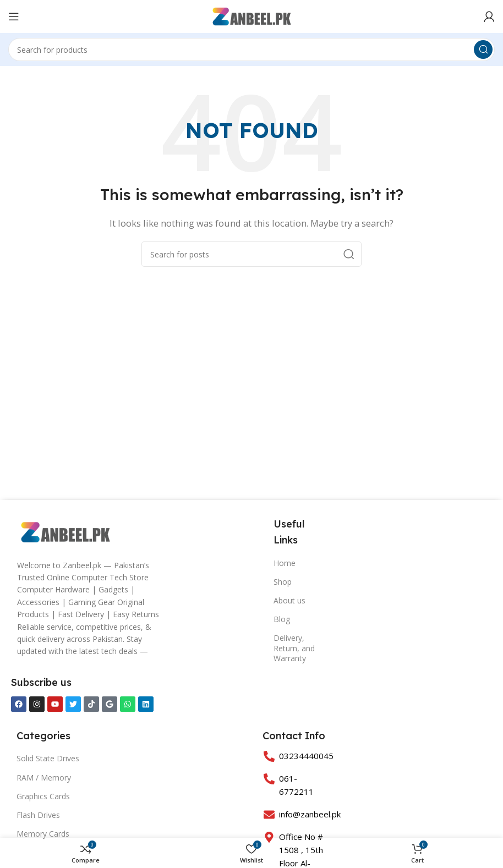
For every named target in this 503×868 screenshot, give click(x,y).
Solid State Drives (48, 758)
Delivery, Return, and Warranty (294, 648)
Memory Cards (43, 834)
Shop (283, 582)
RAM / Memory (44, 778)
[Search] (251, 50)
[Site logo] (252, 15)
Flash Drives (38, 815)
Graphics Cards (43, 796)
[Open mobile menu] (14, 17)
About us (289, 600)
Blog (282, 619)
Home (285, 563)
